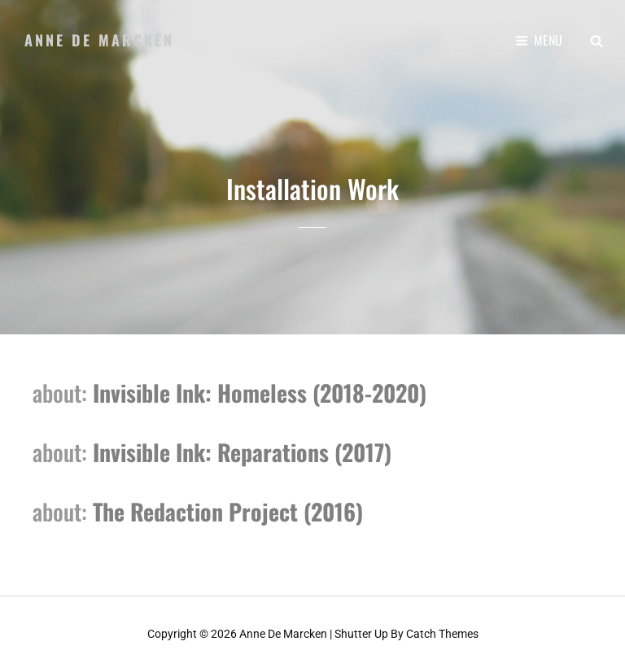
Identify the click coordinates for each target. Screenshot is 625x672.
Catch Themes (442, 634)
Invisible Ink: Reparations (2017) (239, 451)
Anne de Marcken (99, 40)
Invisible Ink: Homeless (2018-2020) (257, 393)
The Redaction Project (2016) (225, 511)
